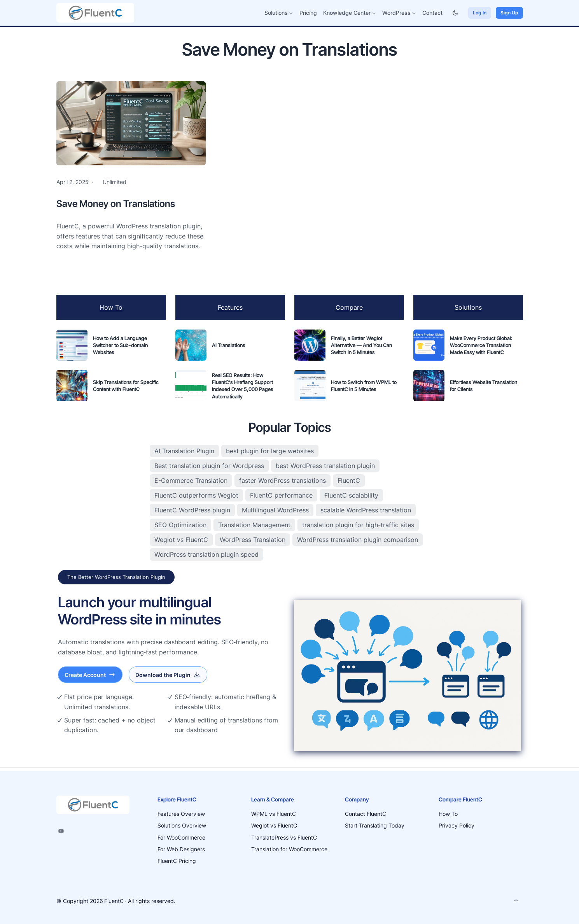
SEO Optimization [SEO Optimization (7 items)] (180, 525)
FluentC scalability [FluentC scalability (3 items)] (351, 495)
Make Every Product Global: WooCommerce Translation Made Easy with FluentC (481, 345)
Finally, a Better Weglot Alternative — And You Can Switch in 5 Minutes (361, 345)
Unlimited (115, 182)
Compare (349, 307)
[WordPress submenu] (414, 13)
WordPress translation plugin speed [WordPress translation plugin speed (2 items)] (206, 554)
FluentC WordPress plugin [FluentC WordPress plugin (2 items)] (192, 510)
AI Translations (229, 345)
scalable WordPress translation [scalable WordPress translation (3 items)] (366, 510)
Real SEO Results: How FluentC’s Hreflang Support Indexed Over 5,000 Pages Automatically (243, 386)
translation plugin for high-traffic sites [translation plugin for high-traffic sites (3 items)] (358, 525)
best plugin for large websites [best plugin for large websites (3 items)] (270, 451)
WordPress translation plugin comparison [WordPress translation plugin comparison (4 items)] (358, 540)
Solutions (468, 307)
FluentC (114, 901)
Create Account (90, 675)
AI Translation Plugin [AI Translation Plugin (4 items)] (184, 451)
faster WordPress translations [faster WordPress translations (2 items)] (283, 480)
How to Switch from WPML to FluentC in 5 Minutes (364, 386)
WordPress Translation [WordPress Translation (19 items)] (253, 540)
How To (111, 307)
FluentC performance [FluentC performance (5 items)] (281, 495)
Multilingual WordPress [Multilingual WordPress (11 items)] (275, 510)
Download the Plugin (168, 675)
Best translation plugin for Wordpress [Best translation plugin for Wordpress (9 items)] (209, 466)
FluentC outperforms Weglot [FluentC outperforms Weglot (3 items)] (196, 495)
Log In (480, 13)
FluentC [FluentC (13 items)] (349, 480)
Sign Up (509, 13)
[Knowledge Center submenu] (374, 13)
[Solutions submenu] (291, 13)
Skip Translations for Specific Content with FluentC (126, 386)
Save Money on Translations (116, 204)
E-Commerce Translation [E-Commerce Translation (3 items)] (191, 480)
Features (230, 307)
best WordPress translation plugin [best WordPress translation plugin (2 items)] (325, 466)
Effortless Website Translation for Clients (484, 386)
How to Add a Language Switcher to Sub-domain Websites (120, 345)
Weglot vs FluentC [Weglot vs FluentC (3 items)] (181, 540)
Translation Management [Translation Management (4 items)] (254, 525)
